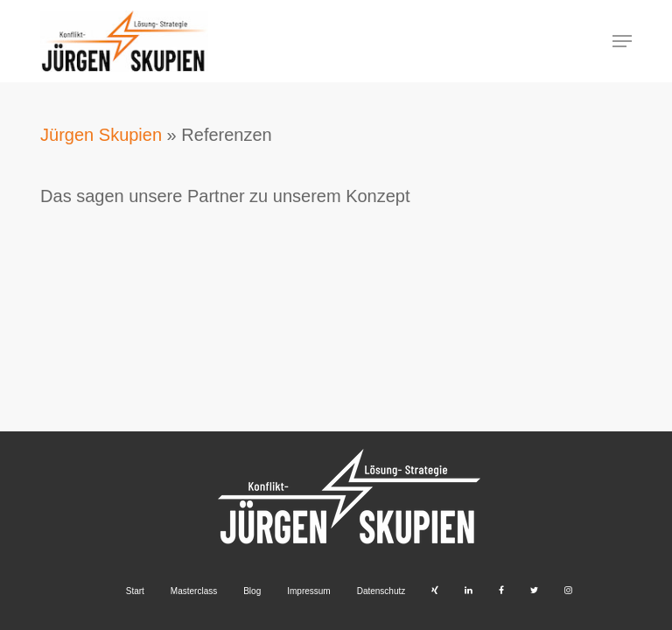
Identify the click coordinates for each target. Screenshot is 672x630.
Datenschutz (381, 591)
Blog (252, 591)
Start (135, 591)
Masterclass (194, 591)
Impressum (308, 591)
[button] (622, 41)
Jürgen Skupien (101, 135)
